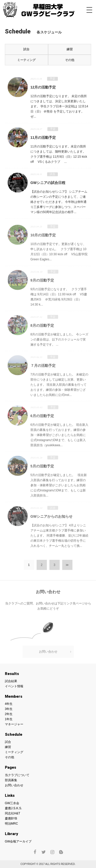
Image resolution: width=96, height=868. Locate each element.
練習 (70, 49)
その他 (70, 60)
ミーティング (26, 60)
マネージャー (14, 724)
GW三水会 (12, 803)
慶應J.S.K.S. (13, 808)
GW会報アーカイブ (18, 841)
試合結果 (11, 681)
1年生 (9, 719)
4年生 (9, 704)
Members (14, 696)
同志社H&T (13, 813)
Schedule (14, 734)
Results (12, 674)
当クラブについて (17, 775)
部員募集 (11, 780)
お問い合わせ (48, 654)
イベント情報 (14, 686)
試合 (26, 49)
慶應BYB (11, 818)
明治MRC (11, 824)
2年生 (9, 714)
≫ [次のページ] (67, 567)
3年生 (9, 709)
